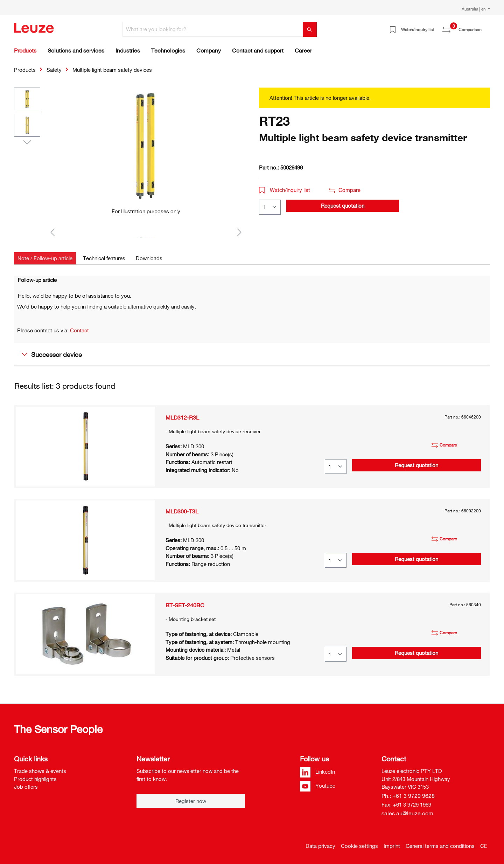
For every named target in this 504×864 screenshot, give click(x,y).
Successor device (52, 354)
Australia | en (474, 9)
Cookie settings (359, 846)
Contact (79, 330)
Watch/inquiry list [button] (285, 190)
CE (484, 846)
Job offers (26, 787)
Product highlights (35, 779)
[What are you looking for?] (213, 29)
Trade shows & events (40, 771)
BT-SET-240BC (185, 605)
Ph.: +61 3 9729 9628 (408, 796)
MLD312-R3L (182, 417)
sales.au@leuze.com (407, 813)
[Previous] (52, 232)
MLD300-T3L (182, 511)
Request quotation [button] (343, 206)
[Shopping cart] (486, 27)
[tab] (45, 258)
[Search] (310, 29)
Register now (191, 801)
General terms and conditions (440, 846)
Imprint (392, 846)
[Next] (239, 232)
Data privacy (320, 846)
